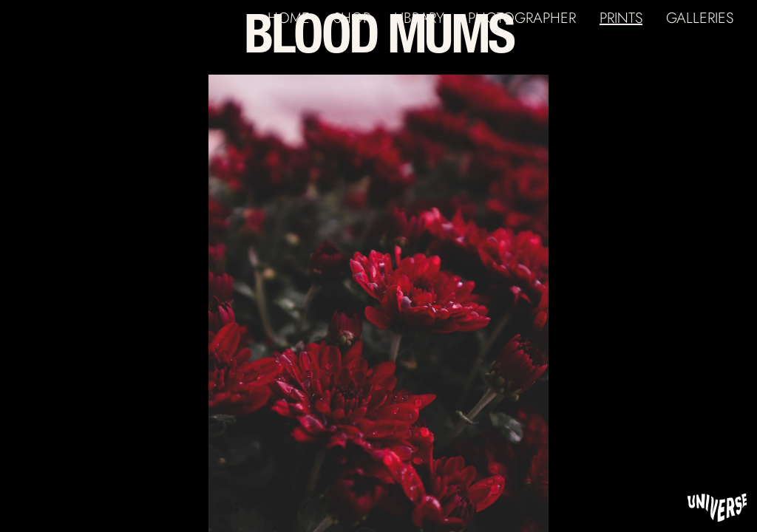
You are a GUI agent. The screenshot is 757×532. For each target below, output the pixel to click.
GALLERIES (700, 18)
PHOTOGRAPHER (522, 18)
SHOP (352, 18)
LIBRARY (419, 18)
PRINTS (621, 18)
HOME (289, 18)
